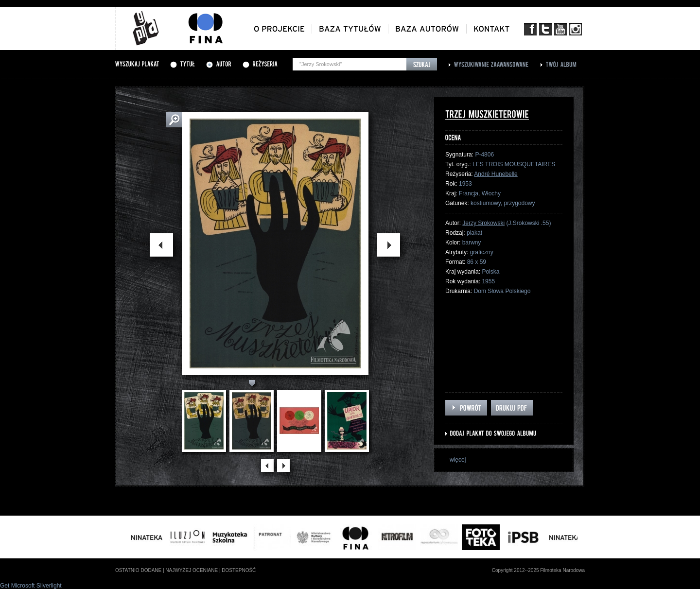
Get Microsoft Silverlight (31, 586)
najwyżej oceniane (192, 570)
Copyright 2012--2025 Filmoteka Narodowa (538, 570)
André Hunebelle (496, 174)
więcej (458, 460)
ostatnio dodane (138, 570)
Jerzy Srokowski (483, 223)
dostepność (239, 570)
